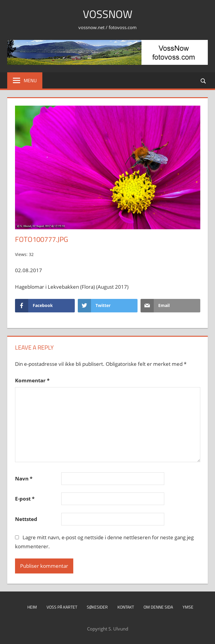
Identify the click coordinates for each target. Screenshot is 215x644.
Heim (32, 607)
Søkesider (97, 607)
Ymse (188, 607)
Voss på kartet (62, 607)
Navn (24, 478)
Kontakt (126, 607)
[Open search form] (204, 80)
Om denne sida (158, 607)
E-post (25, 499)
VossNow (108, 14)
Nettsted (26, 519)
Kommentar (32, 380)
